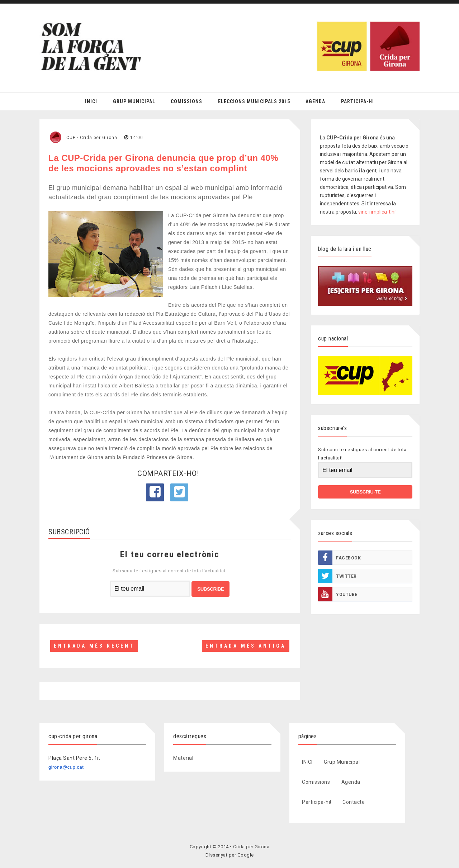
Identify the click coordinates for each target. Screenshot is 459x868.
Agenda (315, 101)
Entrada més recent (94, 646)
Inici (91, 101)
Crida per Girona (251, 847)
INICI (307, 762)
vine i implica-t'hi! (377, 212)
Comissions (186, 101)
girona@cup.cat (66, 767)
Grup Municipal (134, 101)
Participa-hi (358, 101)
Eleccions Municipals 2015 (254, 101)
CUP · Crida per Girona (92, 138)
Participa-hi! (317, 802)
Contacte (354, 802)
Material (183, 758)
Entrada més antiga (246, 646)
